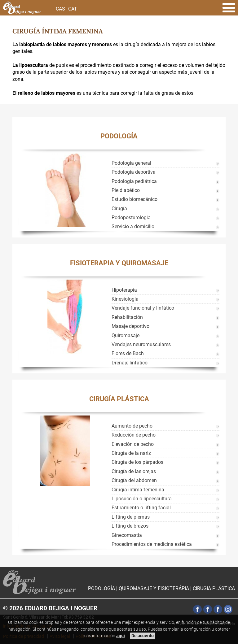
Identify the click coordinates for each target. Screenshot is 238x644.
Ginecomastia (127, 535)
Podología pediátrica (134, 181)
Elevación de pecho (133, 444)
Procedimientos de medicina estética (152, 544)
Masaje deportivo (130, 326)
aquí (121, 636)
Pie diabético (126, 190)
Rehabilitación (127, 317)
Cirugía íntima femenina (138, 490)
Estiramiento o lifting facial (141, 508)
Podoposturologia (131, 218)
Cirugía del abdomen (134, 480)
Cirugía (119, 209)
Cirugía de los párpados (137, 462)
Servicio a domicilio (133, 226)
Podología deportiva (134, 172)
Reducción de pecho (134, 435)
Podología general (131, 163)
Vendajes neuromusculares (141, 344)
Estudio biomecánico (134, 199)
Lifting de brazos (130, 526)
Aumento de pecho (132, 426)
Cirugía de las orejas (134, 471)
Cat (73, 9)
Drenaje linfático (130, 363)
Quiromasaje (126, 335)
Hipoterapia (124, 290)
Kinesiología (125, 299)
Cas (60, 9)
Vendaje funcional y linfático (143, 308)
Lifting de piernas (131, 517)
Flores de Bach (128, 353)
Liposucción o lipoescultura (142, 499)
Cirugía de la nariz (131, 453)
